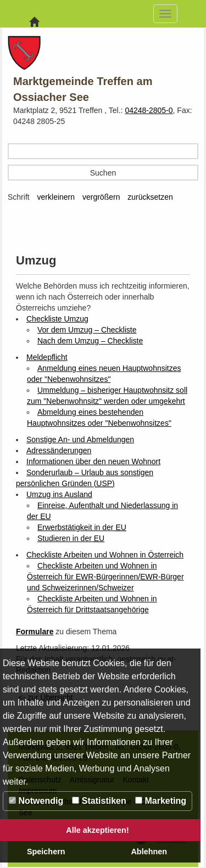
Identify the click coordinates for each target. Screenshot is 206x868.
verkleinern (56, 197)
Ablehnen (149, 852)
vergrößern (101, 197)
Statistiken (99, 801)
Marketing (161, 801)
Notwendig (36, 801)
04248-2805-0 (149, 110)
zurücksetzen (150, 197)
